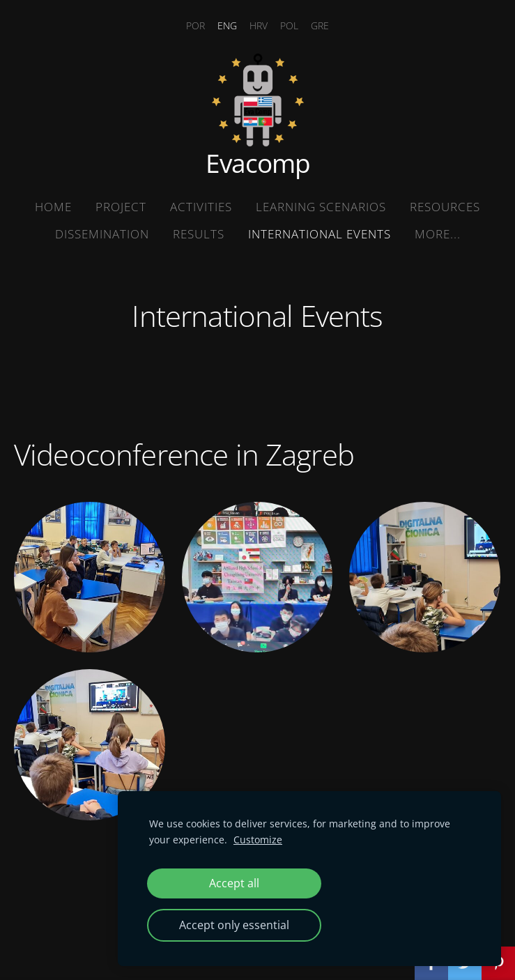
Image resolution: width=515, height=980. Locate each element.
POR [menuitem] (195, 25)
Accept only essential (234, 925)
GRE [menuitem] (320, 25)
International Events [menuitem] (320, 234)
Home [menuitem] (53, 207)
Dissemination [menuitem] (102, 234)
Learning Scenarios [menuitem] (321, 207)
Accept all (234, 883)
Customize (258, 840)
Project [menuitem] (121, 207)
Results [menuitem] (199, 234)
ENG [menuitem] (227, 25)
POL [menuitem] (289, 25)
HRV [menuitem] (259, 25)
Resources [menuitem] (445, 207)
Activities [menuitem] (201, 207)
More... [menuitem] (438, 234)
